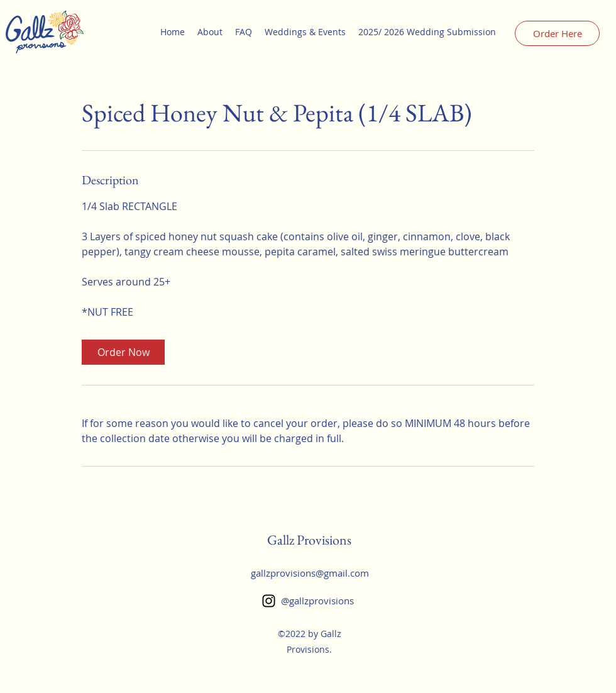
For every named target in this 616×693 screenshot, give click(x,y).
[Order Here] (557, 33)
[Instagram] (269, 601)
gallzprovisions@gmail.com (310, 573)
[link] (123, 352)
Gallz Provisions (309, 540)
